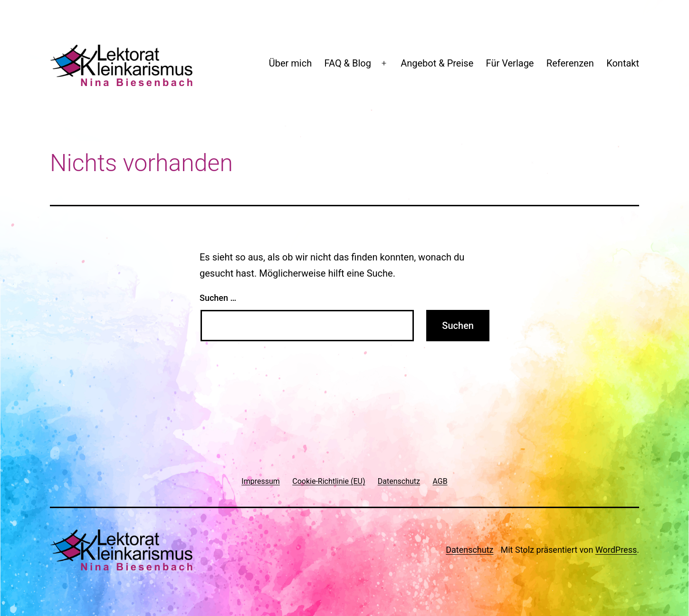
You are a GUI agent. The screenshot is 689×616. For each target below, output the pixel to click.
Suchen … (218, 298)
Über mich (290, 63)
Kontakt (623, 63)
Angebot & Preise (437, 63)
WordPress (616, 550)
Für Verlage (510, 63)
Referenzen (570, 63)
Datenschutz (469, 550)
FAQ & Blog (348, 63)
